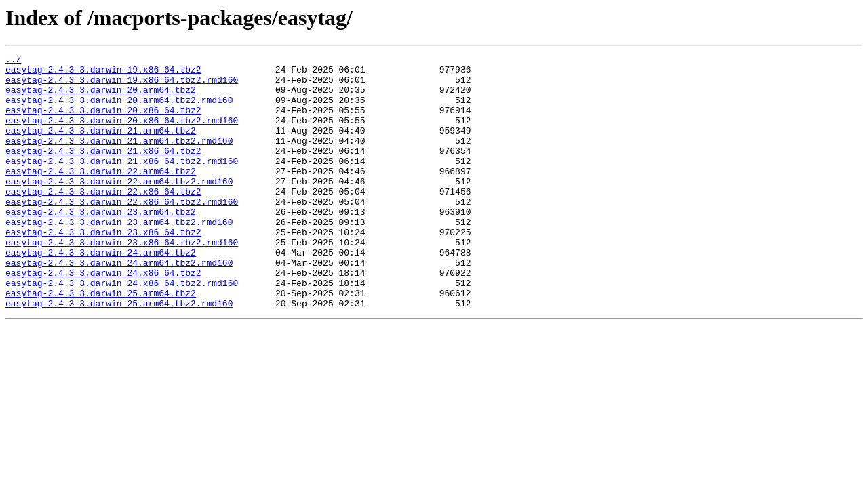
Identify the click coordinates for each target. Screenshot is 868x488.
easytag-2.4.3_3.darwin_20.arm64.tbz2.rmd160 (119, 110)
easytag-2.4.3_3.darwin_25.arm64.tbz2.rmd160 (119, 354)
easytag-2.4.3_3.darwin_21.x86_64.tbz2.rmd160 (122, 183)
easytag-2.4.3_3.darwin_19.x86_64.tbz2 (103, 73)
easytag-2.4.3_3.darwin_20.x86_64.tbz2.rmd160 (122, 134)
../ (13, 61)
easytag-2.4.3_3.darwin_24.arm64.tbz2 (101, 293)
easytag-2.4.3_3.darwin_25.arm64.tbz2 (101, 342)
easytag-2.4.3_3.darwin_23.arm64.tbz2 (101, 244)
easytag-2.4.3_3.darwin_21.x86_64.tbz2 (103, 171)
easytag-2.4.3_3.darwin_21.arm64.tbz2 (101, 146)
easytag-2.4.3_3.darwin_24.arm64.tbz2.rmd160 (119, 305)
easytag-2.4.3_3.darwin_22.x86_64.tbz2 (103, 220)
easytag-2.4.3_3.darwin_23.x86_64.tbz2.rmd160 (122, 281)
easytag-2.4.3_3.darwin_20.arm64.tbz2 (101, 98)
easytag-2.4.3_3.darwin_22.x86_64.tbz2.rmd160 (122, 232)
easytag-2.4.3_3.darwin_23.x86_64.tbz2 (103, 268)
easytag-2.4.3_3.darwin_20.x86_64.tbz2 (103, 122)
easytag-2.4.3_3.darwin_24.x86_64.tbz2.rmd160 (122, 329)
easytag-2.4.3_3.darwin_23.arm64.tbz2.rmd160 (119, 256)
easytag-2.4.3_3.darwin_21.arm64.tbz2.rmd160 (119, 159)
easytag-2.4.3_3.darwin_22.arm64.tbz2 (101, 195)
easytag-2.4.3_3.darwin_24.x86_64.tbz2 (103, 317)
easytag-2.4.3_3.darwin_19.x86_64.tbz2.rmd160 (122, 85)
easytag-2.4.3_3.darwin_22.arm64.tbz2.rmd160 (119, 207)
